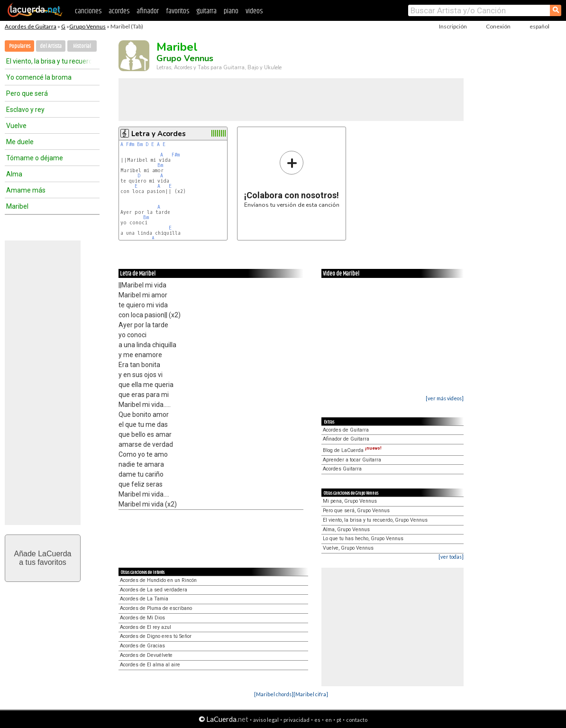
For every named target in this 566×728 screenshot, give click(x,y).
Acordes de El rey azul (146, 627)
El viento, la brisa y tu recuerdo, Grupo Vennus (375, 520)
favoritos (178, 11)
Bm (140, 144)
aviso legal (266, 720)
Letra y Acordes (159, 134)
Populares (20, 46)
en (329, 720)
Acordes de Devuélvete (146, 655)
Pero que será (27, 93)
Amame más (26, 190)
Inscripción (453, 26)
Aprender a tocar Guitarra (352, 460)
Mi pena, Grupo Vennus (350, 501)
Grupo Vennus (87, 26)
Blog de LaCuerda (352, 450)
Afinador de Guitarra (346, 439)
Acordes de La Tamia (144, 599)
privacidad (297, 720)
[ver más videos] (445, 398)
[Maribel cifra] (311, 694)
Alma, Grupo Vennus (346, 530)
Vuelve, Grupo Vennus (348, 548)
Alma (14, 174)
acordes (119, 11)
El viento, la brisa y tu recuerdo (49, 61)
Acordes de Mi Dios (142, 618)
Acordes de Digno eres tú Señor (156, 636)
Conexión (498, 26)
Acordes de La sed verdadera (154, 590)
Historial (82, 46)
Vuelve (16, 126)
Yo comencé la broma (39, 77)
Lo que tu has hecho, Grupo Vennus (363, 539)
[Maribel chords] (274, 694)
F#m (130, 144)
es (317, 720)
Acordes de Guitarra (31, 26)
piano (231, 11)
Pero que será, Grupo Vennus (356, 511)
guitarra (206, 11)
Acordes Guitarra (342, 469)
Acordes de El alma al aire (150, 665)
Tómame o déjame (35, 158)
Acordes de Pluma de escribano (156, 608)
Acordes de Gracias (142, 646)
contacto (357, 720)
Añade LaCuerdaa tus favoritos (43, 558)
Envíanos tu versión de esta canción (292, 179)
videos (254, 11)
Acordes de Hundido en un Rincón (158, 580)
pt (339, 720)
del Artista (51, 46)
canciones (88, 11)
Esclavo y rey (25, 110)
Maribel (17, 206)
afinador (148, 11)
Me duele (20, 142)
